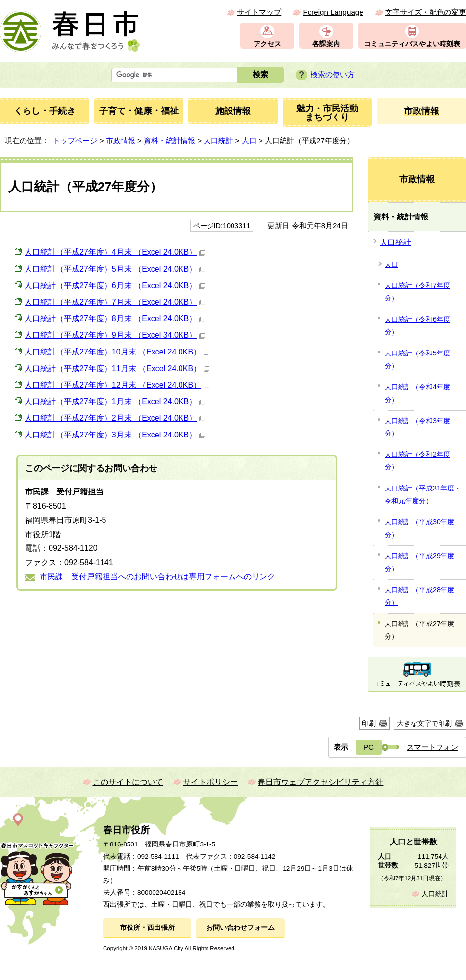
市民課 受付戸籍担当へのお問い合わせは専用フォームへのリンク (157, 577)
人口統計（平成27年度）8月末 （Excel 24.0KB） (115, 318)
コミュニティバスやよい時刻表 (412, 44)
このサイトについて (128, 782)
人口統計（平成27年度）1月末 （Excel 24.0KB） (115, 401)
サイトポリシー (210, 782)
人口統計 (218, 141)
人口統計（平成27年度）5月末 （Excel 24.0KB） (115, 269)
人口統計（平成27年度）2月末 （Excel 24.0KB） (115, 418)
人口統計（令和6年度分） (417, 326)
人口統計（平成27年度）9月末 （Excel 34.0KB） (115, 335)
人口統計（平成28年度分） (419, 596)
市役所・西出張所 (147, 928)
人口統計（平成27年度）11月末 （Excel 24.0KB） (117, 368)
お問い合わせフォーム (240, 928)
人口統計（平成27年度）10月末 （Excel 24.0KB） (117, 352)
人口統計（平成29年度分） (419, 562)
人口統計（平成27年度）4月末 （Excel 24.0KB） (115, 252)
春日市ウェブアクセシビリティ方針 (320, 782)
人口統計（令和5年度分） (417, 359)
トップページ (75, 141)
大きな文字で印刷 (424, 723)
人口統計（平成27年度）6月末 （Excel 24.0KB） (115, 286)
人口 (249, 141)
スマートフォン (432, 747)
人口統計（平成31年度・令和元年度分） (423, 494)
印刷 (369, 723)
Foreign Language (333, 12)
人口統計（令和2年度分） (417, 461)
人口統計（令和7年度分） (417, 292)
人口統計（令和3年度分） (417, 427)
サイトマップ (259, 12)
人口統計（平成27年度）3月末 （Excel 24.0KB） (115, 435)
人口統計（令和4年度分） (417, 393)
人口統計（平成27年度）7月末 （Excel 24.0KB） (115, 302)
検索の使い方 (333, 74)
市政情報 (121, 141)
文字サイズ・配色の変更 (426, 12)
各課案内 (326, 44)
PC (369, 747)
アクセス (267, 44)
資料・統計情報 (169, 141)
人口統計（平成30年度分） (419, 528)
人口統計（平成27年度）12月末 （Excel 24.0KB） (117, 385)
